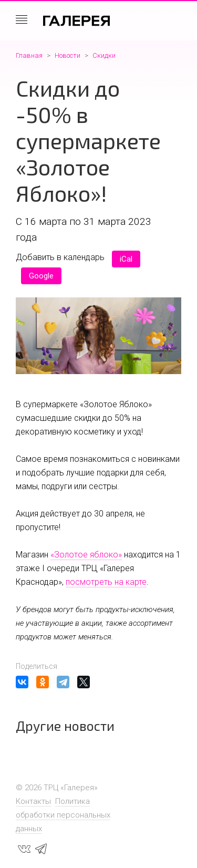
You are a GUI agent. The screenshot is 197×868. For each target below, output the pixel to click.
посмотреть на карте (106, 582)
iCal (126, 259)
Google (41, 276)
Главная (29, 55)
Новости (68, 55)
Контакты (33, 801)
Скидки (104, 55)
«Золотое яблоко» (86, 555)
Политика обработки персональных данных (63, 815)
